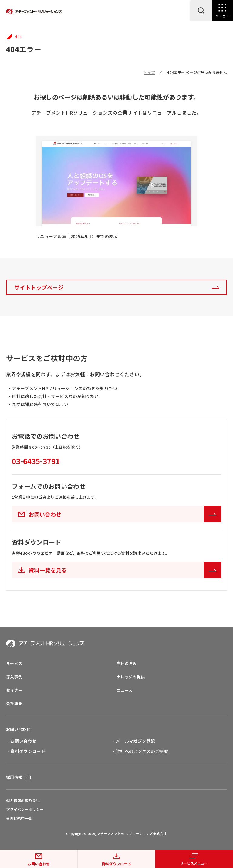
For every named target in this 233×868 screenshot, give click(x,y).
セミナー (14, 690)
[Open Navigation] (222, 11)
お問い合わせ (39, 864)
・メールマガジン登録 (133, 741)
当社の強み (127, 663)
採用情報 (14, 777)
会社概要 (14, 703)
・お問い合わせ (21, 741)
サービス (14, 663)
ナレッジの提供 (131, 677)
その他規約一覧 (19, 818)
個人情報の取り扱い (23, 801)
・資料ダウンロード (26, 751)
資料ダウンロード (117, 864)
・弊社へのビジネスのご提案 (140, 751)
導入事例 (14, 677)
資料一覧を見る (125, 570)
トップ (149, 72)
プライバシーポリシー (25, 809)
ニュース (124, 690)
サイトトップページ (39, 287)
